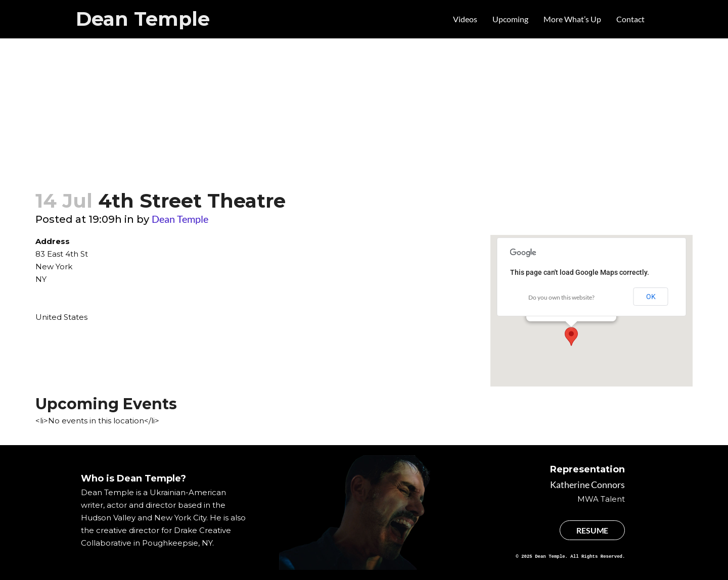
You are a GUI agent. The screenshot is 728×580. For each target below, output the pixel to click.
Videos (465, 19)
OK (651, 297)
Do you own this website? (561, 297)
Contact (630, 19)
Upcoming (510, 19)
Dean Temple (143, 19)
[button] (571, 336)
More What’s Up (572, 19)
